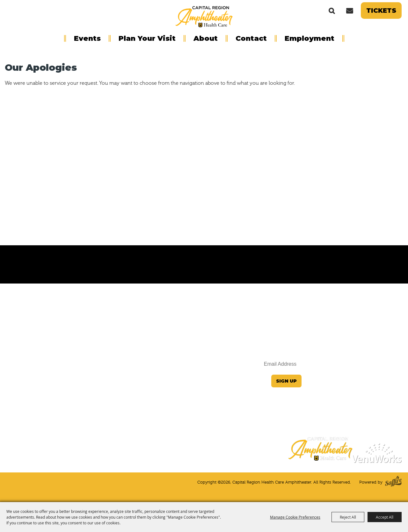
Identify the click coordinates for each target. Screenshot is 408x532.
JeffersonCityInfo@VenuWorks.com (360, 363)
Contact (251, 38)
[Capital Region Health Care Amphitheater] (204, 16)
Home (394, 388)
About (206, 38)
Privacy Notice (385, 405)
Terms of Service (382, 413)
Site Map (392, 397)
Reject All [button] (348, 517)
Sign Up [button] (286, 381)
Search (332, 11)
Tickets (381, 11)
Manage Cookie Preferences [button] (295, 517)
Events (87, 38)
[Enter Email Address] (262, 364)
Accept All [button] (385, 517)
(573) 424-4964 (384, 375)
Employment (310, 38)
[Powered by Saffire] (393, 482)
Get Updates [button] (349, 11)
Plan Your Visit (147, 38)
